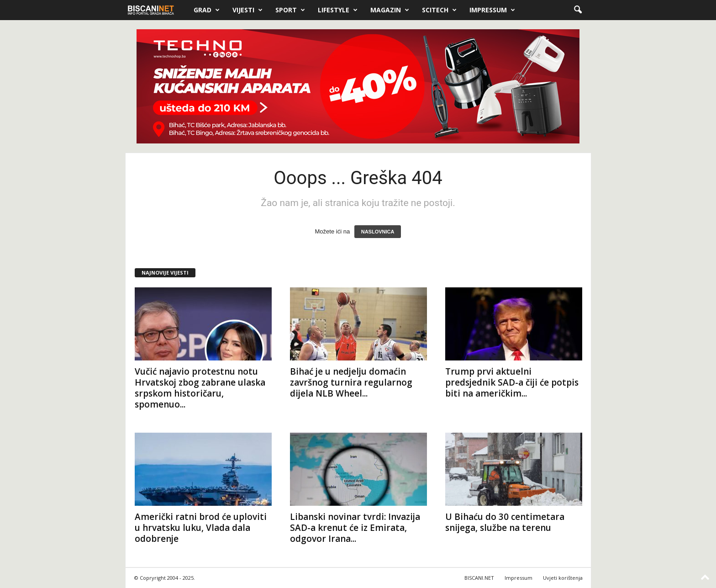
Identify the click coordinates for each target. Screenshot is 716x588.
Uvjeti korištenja (563, 578)
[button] (578, 10)
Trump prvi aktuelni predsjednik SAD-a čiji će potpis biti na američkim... (512, 382)
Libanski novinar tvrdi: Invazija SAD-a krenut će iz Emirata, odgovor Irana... (355, 528)
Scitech (439, 10)
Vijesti (247, 10)
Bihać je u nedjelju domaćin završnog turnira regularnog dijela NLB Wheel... (351, 382)
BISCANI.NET (479, 578)
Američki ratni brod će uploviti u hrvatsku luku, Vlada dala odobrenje (201, 528)
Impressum (492, 10)
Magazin (390, 10)
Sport (290, 10)
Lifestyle (338, 10)
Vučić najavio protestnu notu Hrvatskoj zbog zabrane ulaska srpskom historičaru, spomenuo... (200, 388)
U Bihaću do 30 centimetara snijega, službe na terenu (505, 522)
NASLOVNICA (378, 232)
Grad (207, 10)
